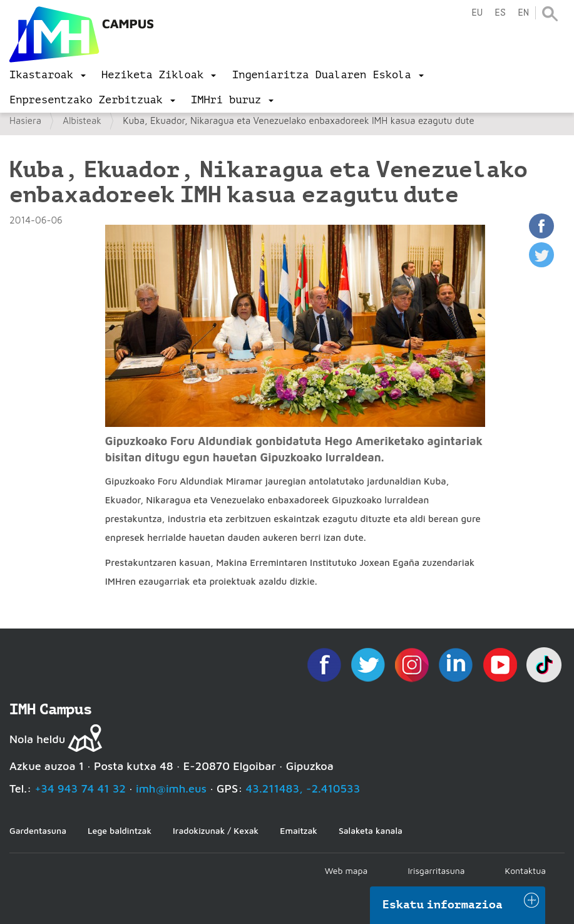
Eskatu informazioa (443, 905)
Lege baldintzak (120, 830)
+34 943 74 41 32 (80, 788)
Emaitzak (299, 830)
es (500, 13)
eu (477, 13)
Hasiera (25, 121)
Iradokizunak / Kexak (216, 830)
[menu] (48, 75)
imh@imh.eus (171, 788)
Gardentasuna (38, 830)
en (523, 13)
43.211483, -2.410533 (303, 788)
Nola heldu (37, 739)
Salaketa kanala (371, 830)
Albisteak (82, 121)
